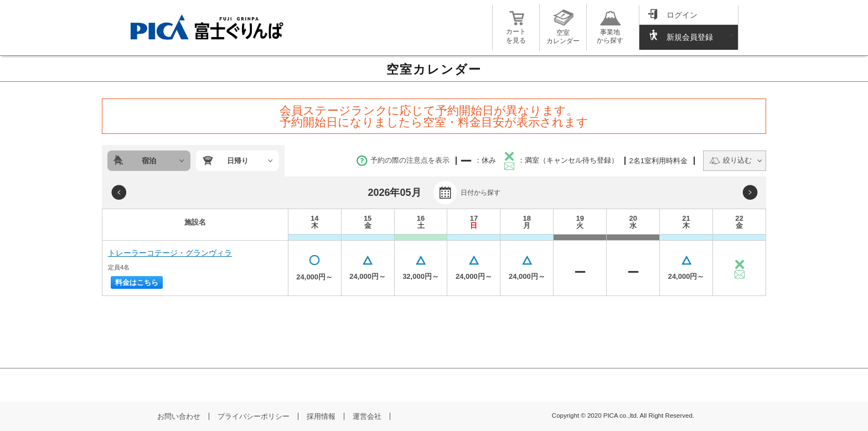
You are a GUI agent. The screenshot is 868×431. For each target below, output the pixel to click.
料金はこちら (137, 282)
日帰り (238, 161)
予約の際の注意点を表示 (403, 160)
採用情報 (321, 416)
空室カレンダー (563, 32)
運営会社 (367, 416)
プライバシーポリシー (254, 416)
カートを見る (516, 32)
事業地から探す (610, 32)
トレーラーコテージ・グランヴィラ (170, 253)
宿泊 (149, 161)
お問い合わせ (179, 416)
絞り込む (730, 160)
